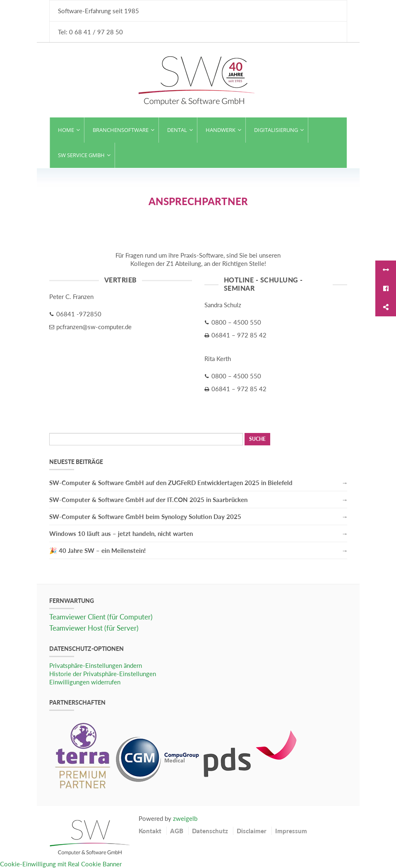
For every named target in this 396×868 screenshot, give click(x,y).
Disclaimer (252, 831)
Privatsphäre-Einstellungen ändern (96, 665)
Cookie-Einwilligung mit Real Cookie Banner (61, 864)
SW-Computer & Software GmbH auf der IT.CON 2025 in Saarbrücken (148, 500)
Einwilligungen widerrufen (85, 682)
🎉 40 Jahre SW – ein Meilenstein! (97, 550)
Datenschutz (210, 831)
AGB (177, 831)
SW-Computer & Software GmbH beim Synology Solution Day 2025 (145, 516)
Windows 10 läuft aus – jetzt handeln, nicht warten (121, 533)
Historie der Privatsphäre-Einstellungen (103, 674)
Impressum (291, 831)
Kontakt (150, 831)
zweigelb (185, 818)
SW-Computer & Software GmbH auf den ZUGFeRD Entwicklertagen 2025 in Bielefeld (171, 483)
